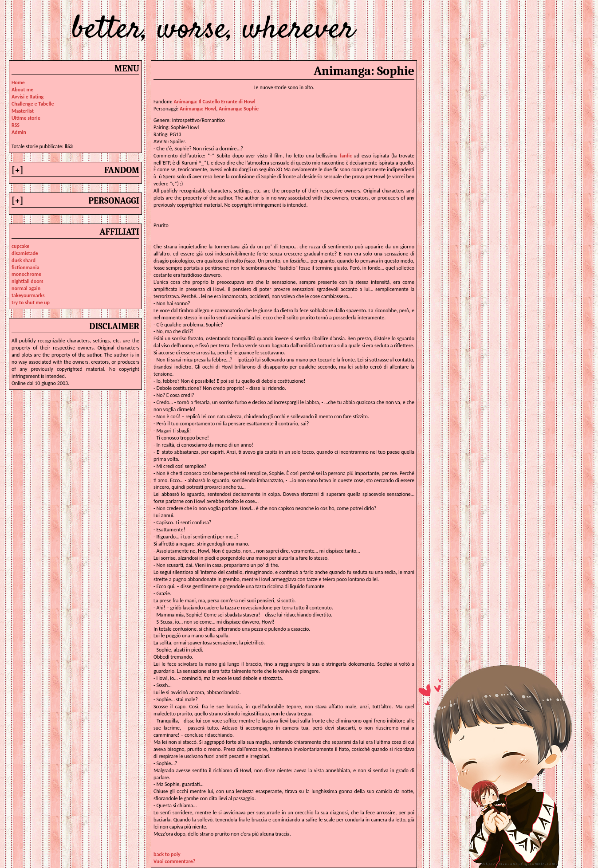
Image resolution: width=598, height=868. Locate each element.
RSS (16, 125)
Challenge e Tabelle (33, 104)
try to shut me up (31, 302)
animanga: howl (198, 109)
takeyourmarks (28, 295)
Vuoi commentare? (174, 861)
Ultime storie (26, 118)
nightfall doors (28, 281)
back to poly (167, 854)
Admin (19, 132)
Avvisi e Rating (28, 97)
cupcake (20, 246)
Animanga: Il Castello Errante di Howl (214, 102)
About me (22, 90)
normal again (26, 288)
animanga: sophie (239, 109)
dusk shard (24, 260)
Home (18, 82)
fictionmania (26, 267)
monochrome (26, 274)
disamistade (25, 253)
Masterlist (23, 111)
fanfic (346, 156)
